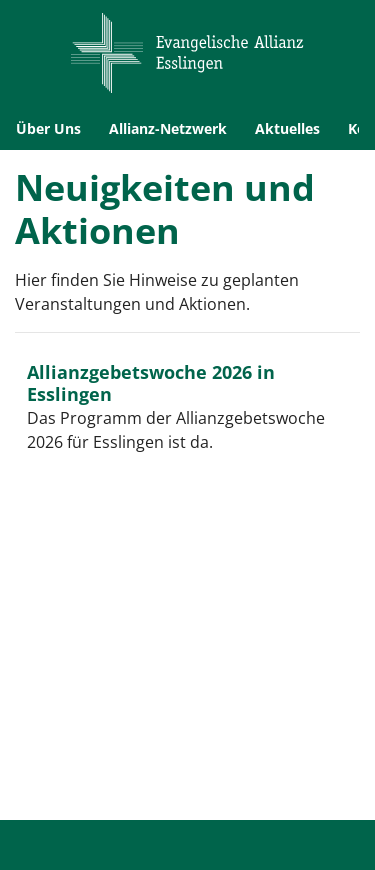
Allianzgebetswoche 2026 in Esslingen (151, 382)
